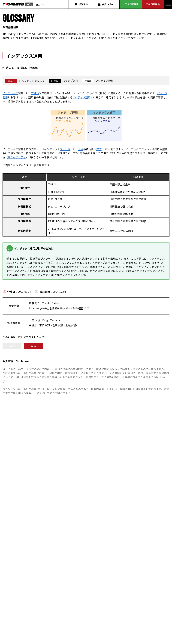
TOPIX (35, 93)
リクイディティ (17, 157)
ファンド (65, 149)
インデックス (10, 93)
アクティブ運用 (82, 97)
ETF (99, 149)
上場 (81, 149)
